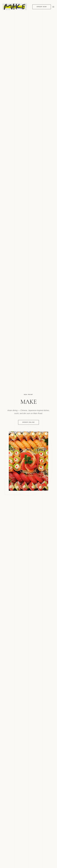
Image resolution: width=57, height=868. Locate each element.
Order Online (28, 422)
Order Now (42, 7)
